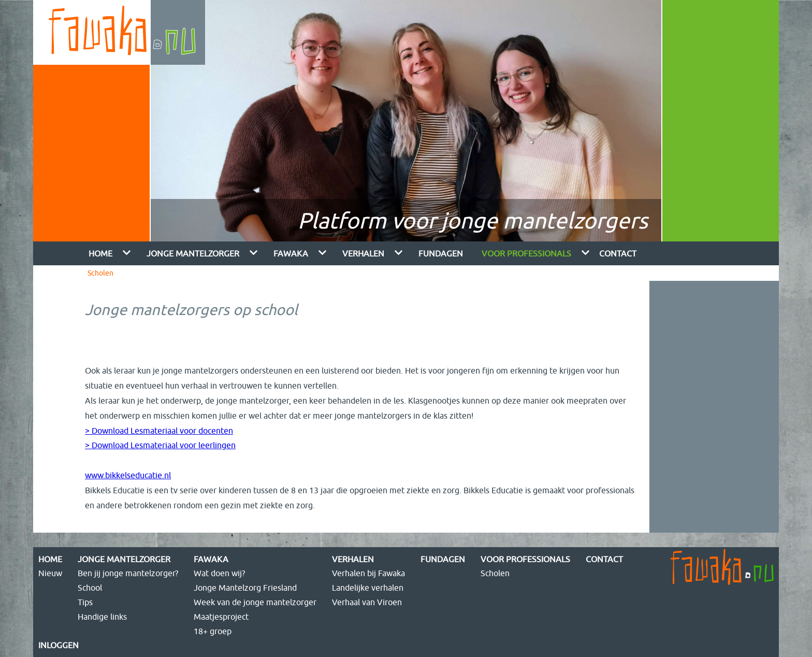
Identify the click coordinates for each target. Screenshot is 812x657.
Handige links (102, 617)
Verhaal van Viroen (367, 602)
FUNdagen (441, 253)
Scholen (100, 273)
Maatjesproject (221, 617)
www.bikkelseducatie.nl (128, 475)
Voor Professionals (526, 253)
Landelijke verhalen (368, 588)
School (90, 588)
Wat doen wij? (219, 573)
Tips (85, 602)
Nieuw (50, 573)
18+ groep (213, 631)
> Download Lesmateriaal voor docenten (159, 431)
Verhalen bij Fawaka (368, 573)
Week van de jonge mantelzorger (255, 602)
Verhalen (363, 253)
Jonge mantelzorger (193, 253)
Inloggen (59, 645)
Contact (618, 253)
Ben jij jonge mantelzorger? (128, 573)
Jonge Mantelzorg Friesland (245, 588)
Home (100, 253)
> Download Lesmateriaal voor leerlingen (160, 445)
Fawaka (291, 253)
